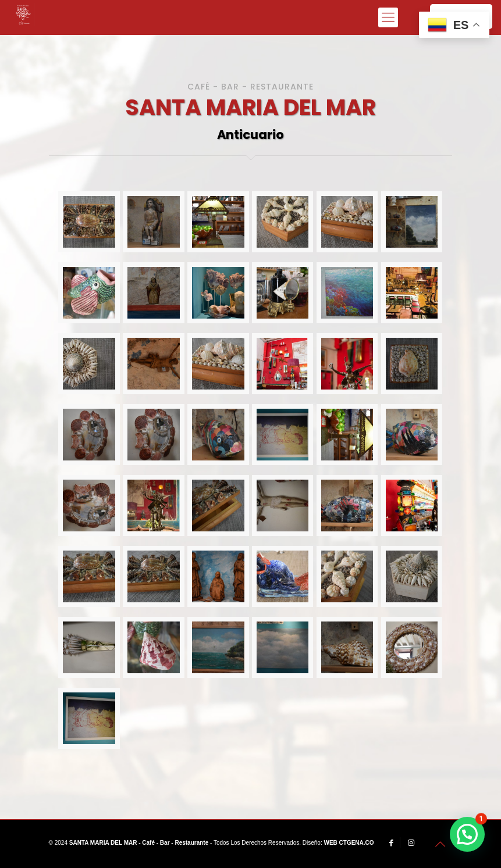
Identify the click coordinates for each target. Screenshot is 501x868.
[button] (467, 834)
